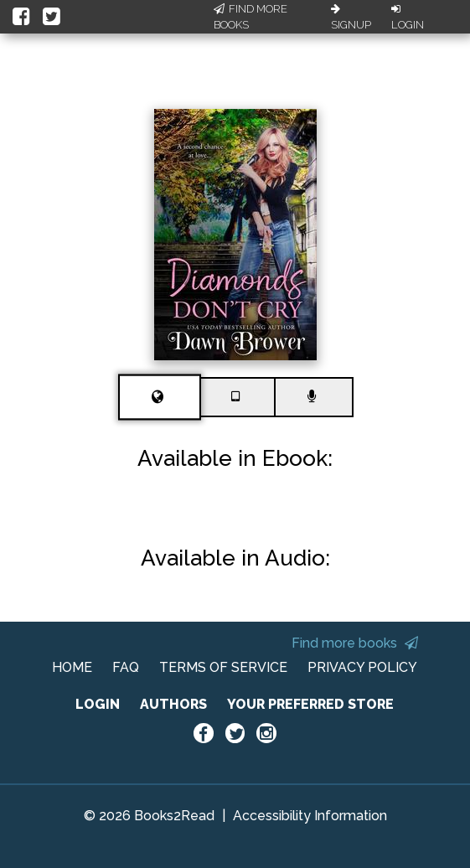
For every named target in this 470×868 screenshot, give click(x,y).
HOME (72, 667)
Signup (351, 18)
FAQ (126, 667)
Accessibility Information (310, 816)
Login (408, 18)
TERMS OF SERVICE (223, 667)
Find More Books (250, 17)
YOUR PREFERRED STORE (310, 704)
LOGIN (98, 704)
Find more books (355, 643)
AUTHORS (173, 704)
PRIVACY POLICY (362, 667)
